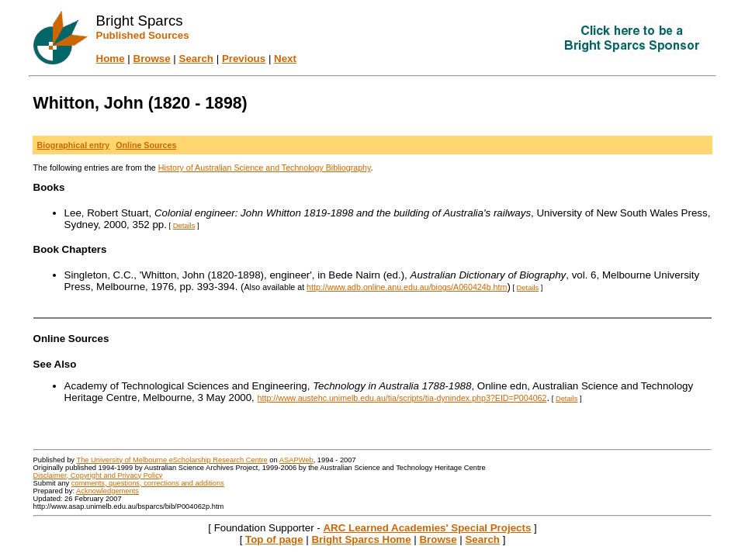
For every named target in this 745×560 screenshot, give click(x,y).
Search (196, 59)
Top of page (274, 539)
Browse (152, 59)
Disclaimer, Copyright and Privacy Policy (98, 475)
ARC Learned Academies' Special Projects (427, 528)
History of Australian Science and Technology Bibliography (265, 168)
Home (111, 59)
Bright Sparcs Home (361, 539)
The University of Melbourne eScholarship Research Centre (172, 460)
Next (285, 59)
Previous (244, 59)
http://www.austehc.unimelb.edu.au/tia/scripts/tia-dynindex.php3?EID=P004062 (402, 398)
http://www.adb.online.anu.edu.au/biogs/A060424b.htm (407, 287)
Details (184, 226)
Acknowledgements (107, 491)
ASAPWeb (296, 460)
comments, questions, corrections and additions (148, 483)
